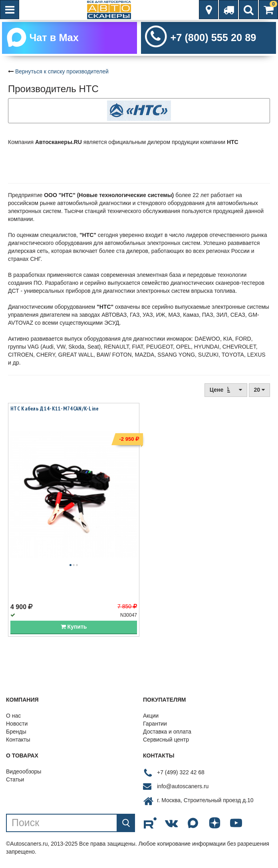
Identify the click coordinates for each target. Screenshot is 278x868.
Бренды (16, 732)
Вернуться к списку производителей (62, 71)
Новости (17, 724)
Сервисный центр (166, 740)
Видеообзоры (24, 771)
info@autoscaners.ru (183, 786)
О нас (13, 716)
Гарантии (155, 724)
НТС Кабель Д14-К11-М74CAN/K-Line (55, 408)
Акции (151, 716)
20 (259, 390)
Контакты (18, 740)
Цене (226, 390)
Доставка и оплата (167, 732)
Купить (74, 627)
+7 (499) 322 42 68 (181, 772)
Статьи (15, 779)
